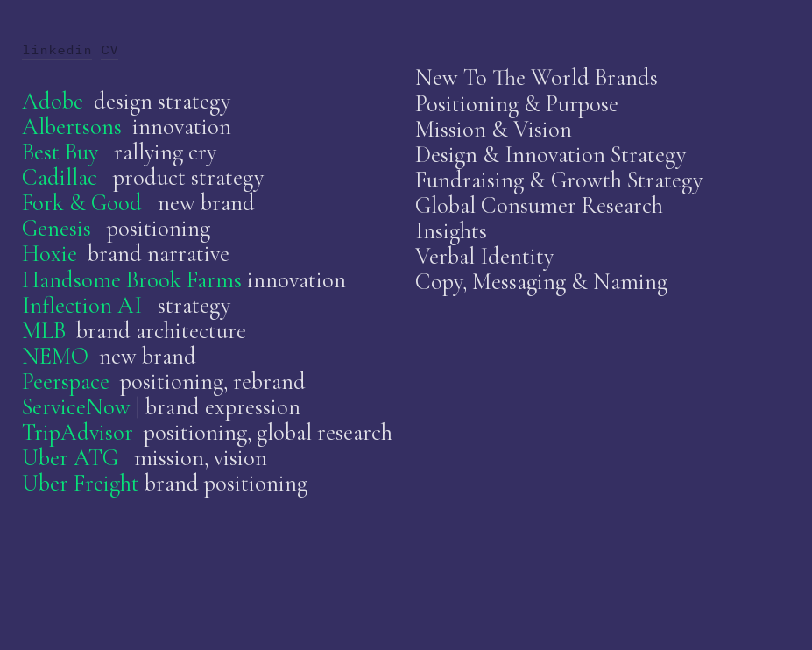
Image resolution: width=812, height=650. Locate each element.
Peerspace (66, 382)
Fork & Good (82, 203)
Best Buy (60, 152)
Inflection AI (82, 306)
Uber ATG (70, 458)
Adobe (53, 102)
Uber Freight (83, 484)
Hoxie (49, 254)
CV (109, 49)
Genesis (56, 229)
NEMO (55, 357)
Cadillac (60, 178)
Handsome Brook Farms (132, 280)
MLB (44, 331)
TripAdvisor (78, 433)
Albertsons (72, 127)
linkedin (57, 49)
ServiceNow (76, 407)
